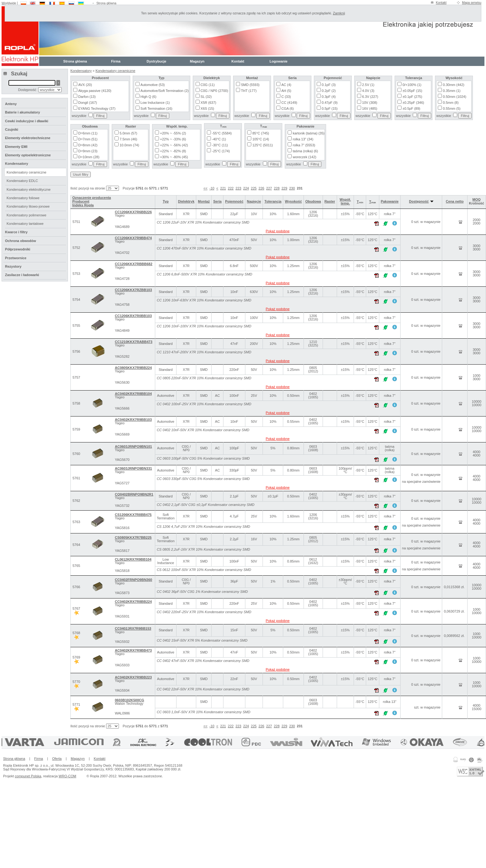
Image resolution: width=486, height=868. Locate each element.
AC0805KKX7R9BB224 (133, 368)
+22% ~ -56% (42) (174, 145)
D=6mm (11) (88, 133)
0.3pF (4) (329, 97)
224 (246, 188)
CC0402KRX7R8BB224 (133, 602)
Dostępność (421, 201)
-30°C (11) (220, 145)
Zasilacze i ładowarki (22, 275)
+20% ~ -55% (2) (173, 133)
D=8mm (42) (88, 145)
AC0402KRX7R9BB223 (133, 677)
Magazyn (197, 61)
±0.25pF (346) (413, 103)
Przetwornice (16, 258)
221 (223, 188)
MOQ (477, 199)
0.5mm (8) (451, 103)
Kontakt (441, 3)
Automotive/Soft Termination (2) (165, 91)
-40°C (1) (219, 139)
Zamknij (339, 13)
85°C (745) (261, 133)
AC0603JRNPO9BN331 (133, 468)
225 (254, 188)
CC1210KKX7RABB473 (134, 342)
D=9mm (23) (88, 151)
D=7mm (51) (88, 139)
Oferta (57, 759)
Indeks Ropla (83, 205)
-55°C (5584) (222, 133)
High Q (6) (148, 97)
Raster (330, 201)
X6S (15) (207, 108)
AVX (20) (85, 85)
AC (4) (286, 85)
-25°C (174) (221, 151)
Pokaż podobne (278, 231)
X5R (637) (208, 103)
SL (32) (206, 97)
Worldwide (9, 3)
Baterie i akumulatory (23, 112)
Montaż (204, 201)
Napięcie (254, 201)
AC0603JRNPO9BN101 (133, 447)
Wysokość (293, 201)
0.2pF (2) (329, 91)
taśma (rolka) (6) (305, 151)
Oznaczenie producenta (92, 198)
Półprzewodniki (18, 249)
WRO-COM (67, 776)
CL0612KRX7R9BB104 (133, 559)
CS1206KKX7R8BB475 (133, 515)
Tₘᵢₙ (360, 202)
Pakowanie (390, 201)
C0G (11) (208, 85)
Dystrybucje (157, 61)
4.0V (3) (368, 91)
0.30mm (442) (453, 85)
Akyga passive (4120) (95, 91)
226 (261, 188)
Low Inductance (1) (155, 103)
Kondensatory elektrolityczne (29, 189)
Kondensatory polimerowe (26, 215)
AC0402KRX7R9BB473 (133, 650)
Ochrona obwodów (20, 241)
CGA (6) (288, 108)
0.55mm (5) (452, 108)
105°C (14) (261, 139)
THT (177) (249, 91)
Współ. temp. (345, 201)
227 (269, 188)
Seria (217, 201)
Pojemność (234, 201)
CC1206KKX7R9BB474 (133, 238)
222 (231, 188)
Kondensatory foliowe (23, 198)
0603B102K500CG (130, 700)
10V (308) (370, 103)
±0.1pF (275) (412, 97)
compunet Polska (28, 776)
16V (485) (370, 108)
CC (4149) (289, 103)
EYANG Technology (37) (97, 108)
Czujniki (12, 129)
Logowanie (278, 61)
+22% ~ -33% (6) (173, 139)
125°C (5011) (263, 145)
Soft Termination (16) (156, 108)
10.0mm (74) (129, 145)
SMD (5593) (250, 85)
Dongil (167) (88, 103)
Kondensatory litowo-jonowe (28, 206)
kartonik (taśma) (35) (308, 133)
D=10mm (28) (89, 157)
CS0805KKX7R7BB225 (133, 537)
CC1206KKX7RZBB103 (133, 290)
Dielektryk (186, 201)
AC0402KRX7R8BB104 (133, 394)
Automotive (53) (153, 85)
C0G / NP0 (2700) (214, 91)
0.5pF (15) (330, 108)
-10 (212, 188)
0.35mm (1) (452, 91)
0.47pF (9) (330, 103)
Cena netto (455, 201)
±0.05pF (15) (412, 91)
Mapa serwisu (472, 3)
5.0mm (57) (128, 133)
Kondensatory (81, 71)
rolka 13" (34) (303, 139)
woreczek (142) (304, 157)
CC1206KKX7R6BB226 (133, 212)
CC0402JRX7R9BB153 (133, 628)
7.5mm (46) (128, 139)
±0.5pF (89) (411, 108)
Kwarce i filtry (16, 232)
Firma (116, 61)
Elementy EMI (16, 147)
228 (277, 188)
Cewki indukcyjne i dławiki (27, 121)
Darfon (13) (87, 97)
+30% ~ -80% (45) (174, 157)
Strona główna (106, 3)
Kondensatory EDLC (22, 181)
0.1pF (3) (329, 85)
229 (284, 188)
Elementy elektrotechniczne (28, 138)
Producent (81, 201)
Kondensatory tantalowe (25, 224)
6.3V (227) (370, 97)
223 (238, 188)
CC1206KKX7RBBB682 (134, 264)
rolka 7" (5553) (304, 145)
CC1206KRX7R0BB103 (133, 316)
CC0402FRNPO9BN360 (133, 580)
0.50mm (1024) (455, 97)
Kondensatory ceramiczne (115, 71)
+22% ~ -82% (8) (173, 151)
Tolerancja (273, 201)
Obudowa (313, 201)
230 (292, 188)
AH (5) (286, 91)
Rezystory (13, 266)
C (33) (286, 97)
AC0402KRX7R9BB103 (133, 420)
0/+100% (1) (412, 85)
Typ (166, 201)
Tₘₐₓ (372, 202)
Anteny (11, 104)
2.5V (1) (368, 85)
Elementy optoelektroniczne (28, 155)
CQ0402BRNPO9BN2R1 (134, 494)
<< (205, 188)
